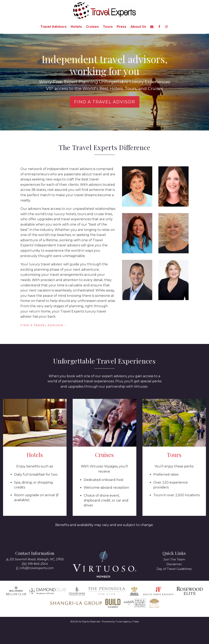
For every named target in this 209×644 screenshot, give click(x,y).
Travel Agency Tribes (127, 622)
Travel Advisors (53, 27)
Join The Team (174, 559)
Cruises (92, 27)
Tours (108, 27)
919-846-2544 (38, 564)
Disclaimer (174, 564)
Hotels (76, 27)
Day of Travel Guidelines (174, 569)
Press (122, 27)
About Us (138, 27)
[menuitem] (53, 27)
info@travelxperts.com (37, 568)
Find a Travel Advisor (105, 102)
